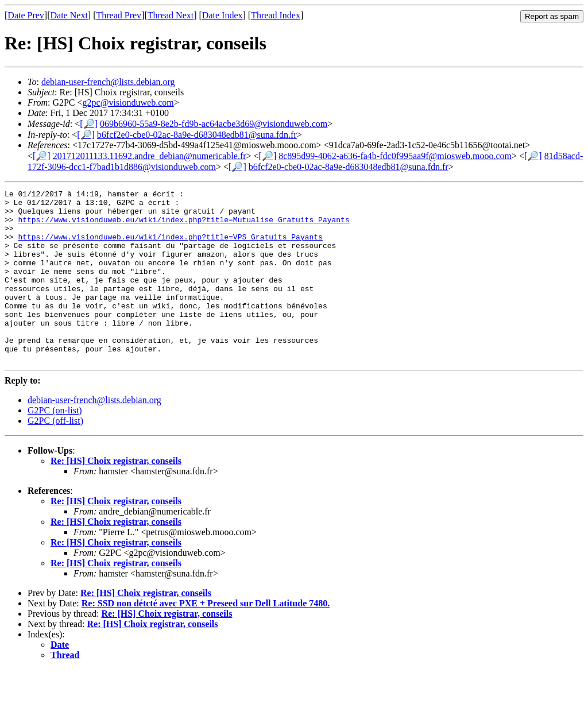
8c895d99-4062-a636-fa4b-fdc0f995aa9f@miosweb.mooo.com (395, 156)
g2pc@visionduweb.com (128, 102)
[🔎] (89, 124)
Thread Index (276, 15)
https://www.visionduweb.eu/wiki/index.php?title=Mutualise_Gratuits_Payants (183, 226)
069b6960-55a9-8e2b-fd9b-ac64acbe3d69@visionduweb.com (214, 124)
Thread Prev (119, 15)
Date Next (69, 15)
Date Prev (26, 15)
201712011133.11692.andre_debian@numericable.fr (150, 156)
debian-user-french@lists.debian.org (108, 82)
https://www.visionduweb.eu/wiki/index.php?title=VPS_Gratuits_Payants (170, 247)
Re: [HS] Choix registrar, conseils (116, 495)
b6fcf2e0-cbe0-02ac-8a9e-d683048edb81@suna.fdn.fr (197, 135)
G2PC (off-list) (55, 455)
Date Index (223, 15)
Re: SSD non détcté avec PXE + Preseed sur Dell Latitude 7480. (206, 638)
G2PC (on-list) (55, 445)
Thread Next (171, 15)
